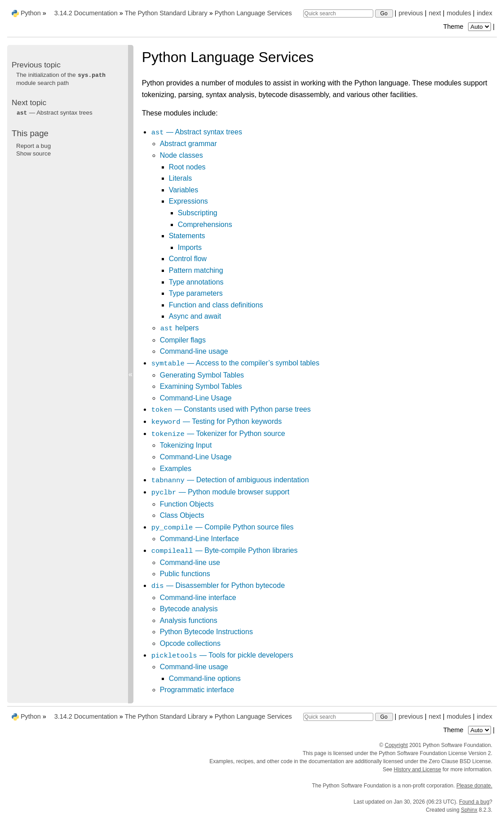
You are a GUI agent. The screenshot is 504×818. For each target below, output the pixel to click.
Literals (181, 178)
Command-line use (190, 562)
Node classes (181, 155)
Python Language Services (253, 13)
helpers (179, 328)
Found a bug (474, 802)
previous (411, 13)
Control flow (188, 259)
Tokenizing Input (186, 445)
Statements (187, 236)
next (435, 13)
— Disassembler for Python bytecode (218, 585)
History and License (418, 769)
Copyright (396, 745)
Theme (468, 27)
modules (459, 13)
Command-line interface (198, 598)
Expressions (188, 201)
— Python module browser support (220, 492)
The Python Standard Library (166, 13)
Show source (33, 153)
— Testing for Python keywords (217, 421)
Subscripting (198, 213)
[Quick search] (338, 13)
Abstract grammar (188, 144)
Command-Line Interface (199, 539)
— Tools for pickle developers (222, 655)
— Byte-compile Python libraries (224, 550)
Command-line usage (194, 351)
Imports (190, 247)
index (485, 13)
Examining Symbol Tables (201, 386)
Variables (184, 190)
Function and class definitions (216, 305)
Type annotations (196, 282)
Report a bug (33, 146)
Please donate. (474, 786)
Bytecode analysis (189, 609)
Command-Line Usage (196, 398)
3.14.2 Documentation (86, 13)
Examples (176, 469)
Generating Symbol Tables (202, 375)
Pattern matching (196, 270)
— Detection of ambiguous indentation (230, 480)
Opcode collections (190, 643)
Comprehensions (205, 225)
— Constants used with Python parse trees (231, 409)
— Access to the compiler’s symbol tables (235, 363)
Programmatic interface (197, 690)
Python (31, 13)
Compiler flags (183, 340)
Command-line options (205, 678)
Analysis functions (189, 620)
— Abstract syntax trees (197, 132)
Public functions (185, 574)
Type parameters (196, 293)
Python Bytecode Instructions (206, 632)
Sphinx (469, 810)
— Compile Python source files (222, 527)
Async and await (195, 316)
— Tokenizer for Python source (218, 433)
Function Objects (187, 504)
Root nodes (187, 167)
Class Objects (182, 515)
